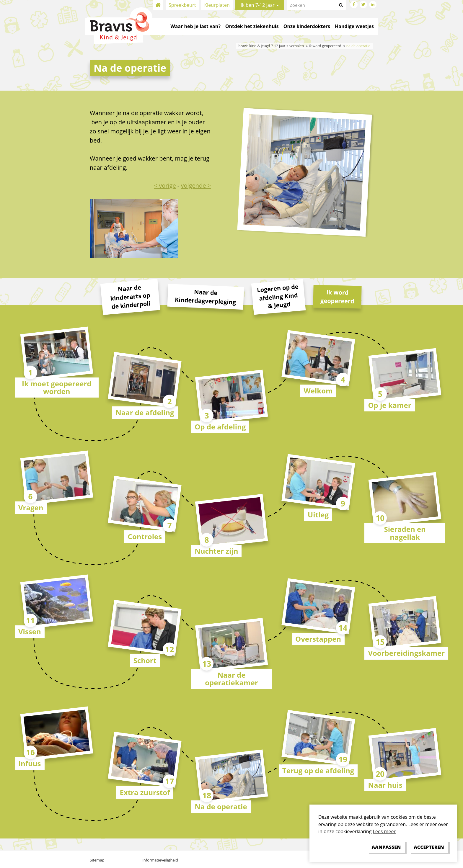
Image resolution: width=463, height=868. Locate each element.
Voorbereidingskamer (406, 653)
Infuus (30, 763)
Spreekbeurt (182, 5)
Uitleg (318, 515)
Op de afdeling (220, 427)
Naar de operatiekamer (231, 679)
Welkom (318, 391)
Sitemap (97, 860)
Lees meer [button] (384, 831)
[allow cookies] (429, 847)
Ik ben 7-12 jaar (260, 5)
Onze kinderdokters (307, 26)
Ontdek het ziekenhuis (252, 26)
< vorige (165, 185)
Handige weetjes (354, 26)
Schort (145, 660)
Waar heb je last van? (195, 26)
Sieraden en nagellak (405, 533)
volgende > (196, 185)
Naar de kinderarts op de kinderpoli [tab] (130, 297)
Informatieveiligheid (160, 860)
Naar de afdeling (145, 412)
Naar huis (385, 785)
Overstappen (318, 639)
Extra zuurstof (145, 792)
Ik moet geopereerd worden (57, 387)
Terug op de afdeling (318, 770)
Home (158, 5)
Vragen (31, 507)
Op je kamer (389, 405)
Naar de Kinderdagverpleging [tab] (206, 297)
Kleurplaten (217, 5)
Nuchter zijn (216, 551)
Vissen (30, 631)
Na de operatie (221, 806)
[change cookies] (386, 847)
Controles (145, 536)
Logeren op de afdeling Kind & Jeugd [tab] (278, 296)
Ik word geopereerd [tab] (337, 297)
